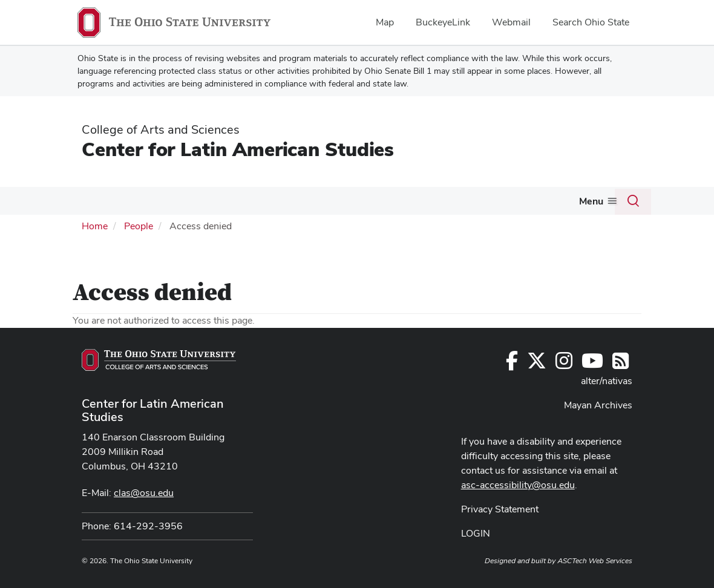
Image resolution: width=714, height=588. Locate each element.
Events (339, 201)
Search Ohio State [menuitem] (591, 22)
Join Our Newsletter (112, 227)
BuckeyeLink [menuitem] (443, 22)
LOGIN (476, 559)
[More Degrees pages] (178, 204)
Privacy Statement (500, 534)
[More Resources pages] (486, 204)
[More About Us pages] (116, 204)
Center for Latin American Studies (238, 149)
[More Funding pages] (303, 204)
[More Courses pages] (241, 204)
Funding (280, 201)
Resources (458, 201)
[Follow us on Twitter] (537, 390)
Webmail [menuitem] (511, 22)
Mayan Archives (598, 430)
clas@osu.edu (144, 518)
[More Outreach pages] (414, 204)
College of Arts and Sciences (161, 129)
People (139, 251)
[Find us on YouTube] (592, 390)
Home (95, 251)
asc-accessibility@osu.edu (518, 510)
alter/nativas (607, 406)
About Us (91, 201)
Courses (218, 201)
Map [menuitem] (385, 22)
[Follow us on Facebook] (512, 390)
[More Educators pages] (555, 204)
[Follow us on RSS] (621, 390)
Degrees (156, 201)
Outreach (389, 201)
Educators (529, 201)
